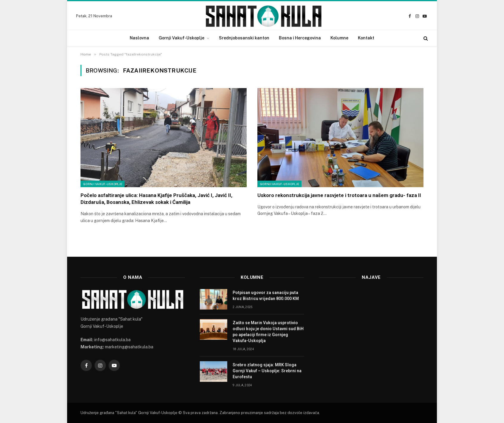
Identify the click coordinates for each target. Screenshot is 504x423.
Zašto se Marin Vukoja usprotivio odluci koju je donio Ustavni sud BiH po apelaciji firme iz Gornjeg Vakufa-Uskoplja (268, 332)
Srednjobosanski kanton (244, 38)
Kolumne (339, 38)
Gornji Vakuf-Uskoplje (181, 38)
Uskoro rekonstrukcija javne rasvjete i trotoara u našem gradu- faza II (339, 195)
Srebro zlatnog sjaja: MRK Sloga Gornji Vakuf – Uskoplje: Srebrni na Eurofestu (267, 371)
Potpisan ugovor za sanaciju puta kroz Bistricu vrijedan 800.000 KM (266, 296)
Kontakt (366, 38)
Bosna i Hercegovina (300, 38)
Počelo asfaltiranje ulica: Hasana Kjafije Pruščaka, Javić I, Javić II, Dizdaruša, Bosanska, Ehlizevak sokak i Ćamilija (156, 199)
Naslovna (139, 38)
